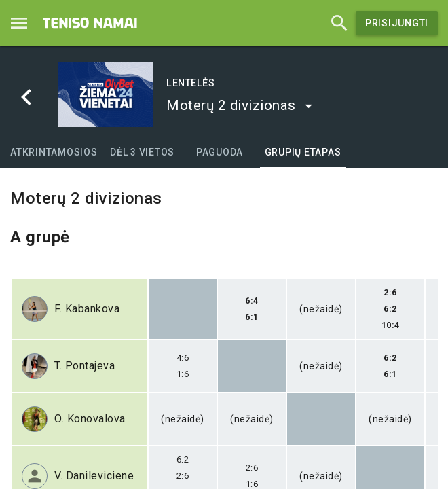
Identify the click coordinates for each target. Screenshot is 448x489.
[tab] (54, 152)
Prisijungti (397, 23)
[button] (240, 105)
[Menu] (19, 23)
